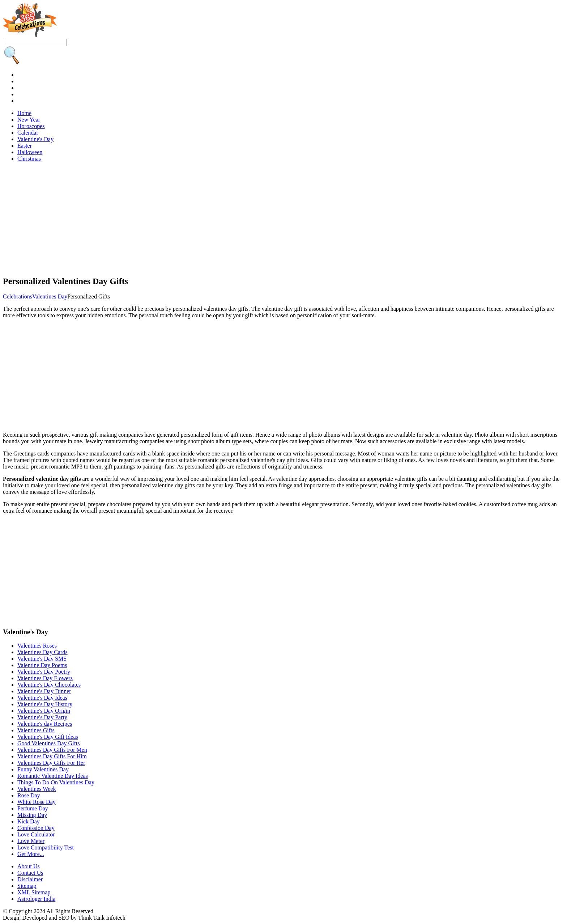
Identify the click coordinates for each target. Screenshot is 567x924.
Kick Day (29, 821)
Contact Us (30, 873)
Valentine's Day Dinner (44, 691)
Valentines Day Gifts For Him (52, 756)
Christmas (29, 159)
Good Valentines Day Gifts (49, 743)
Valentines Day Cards (42, 652)
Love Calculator (36, 834)
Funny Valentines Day (43, 769)
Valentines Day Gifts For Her (51, 763)
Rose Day (29, 795)
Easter (25, 146)
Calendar (28, 133)
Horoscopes (31, 126)
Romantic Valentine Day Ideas (53, 776)
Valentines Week (37, 789)
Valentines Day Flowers (45, 678)
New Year (29, 120)
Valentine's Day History (45, 704)
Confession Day (36, 828)
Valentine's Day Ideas (42, 698)
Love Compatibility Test (46, 847)
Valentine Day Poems (42, 665)
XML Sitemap (34, 892)
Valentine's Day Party (42, 717)
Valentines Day (50, 296)
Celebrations (18, 296)
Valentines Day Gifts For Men (52, 750)
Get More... (31, 854)
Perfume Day (33, 808)
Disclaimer (30, 879)
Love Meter (31, 841)
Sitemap (27, 886)
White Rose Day (37, 802)
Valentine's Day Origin (44, 711)
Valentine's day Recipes (45, 724)
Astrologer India (36, 899)
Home (24, 113)
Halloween (30, 152)
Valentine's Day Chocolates (49, 685)
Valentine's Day (35, 139)
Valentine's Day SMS (42, 659)
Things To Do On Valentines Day (56, 782)
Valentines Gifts (36, 730)
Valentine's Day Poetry (44, 672)
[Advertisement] (220, 219)
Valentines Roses (37, 646)
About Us (29, 866)
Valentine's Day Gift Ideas (48, 737)
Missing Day (32, 815)
